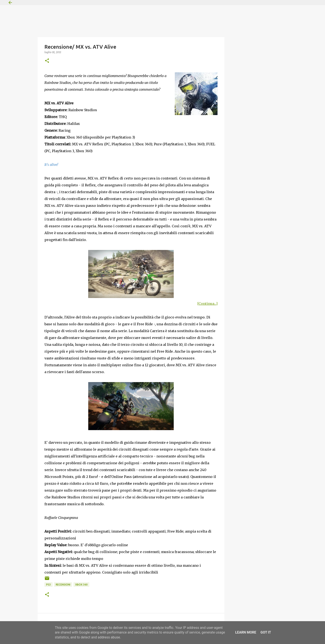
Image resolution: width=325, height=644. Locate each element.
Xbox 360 (81, 585)
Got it (266, 632)
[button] (47, 61)
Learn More (246, 632)
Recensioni (63, 585)
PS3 (49, 585)
